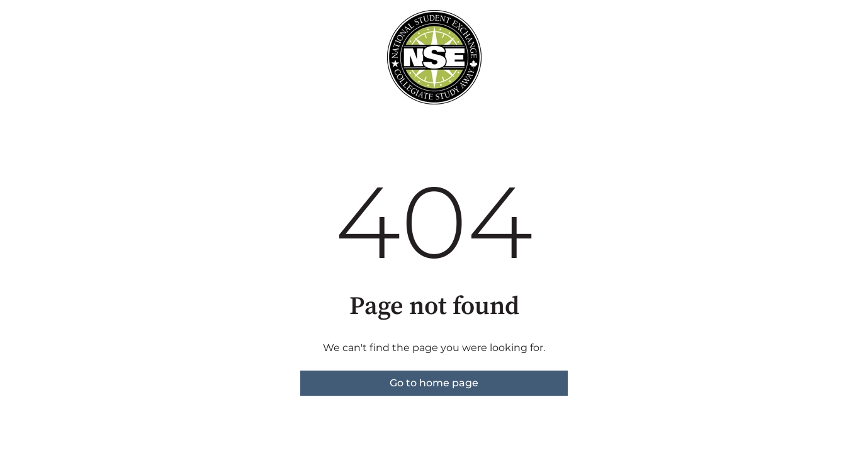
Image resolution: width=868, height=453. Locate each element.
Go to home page (434, 383)
